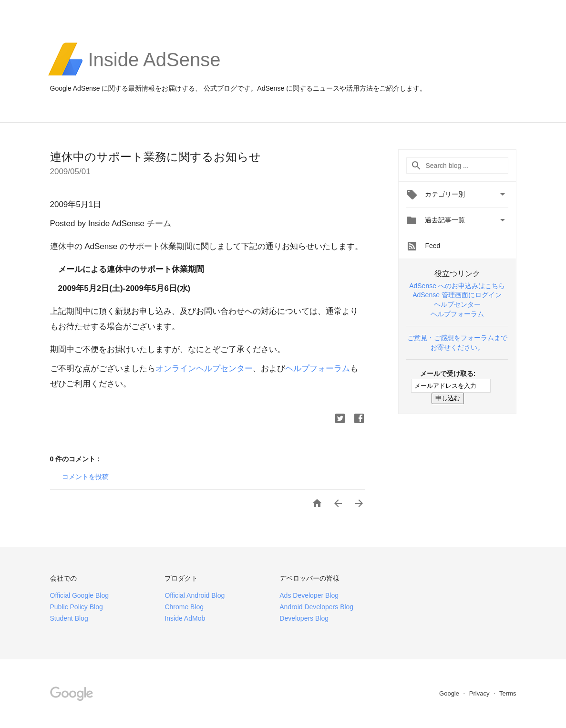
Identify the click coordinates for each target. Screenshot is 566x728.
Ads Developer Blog (309, 595)
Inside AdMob (185, 618)
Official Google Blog (79, 595)
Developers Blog (304, 618)
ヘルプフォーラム (318, 369)
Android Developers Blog (316, 607)
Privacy (480, 693)
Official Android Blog (195, 595)
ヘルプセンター (457, 304)
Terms (508, 693)
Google (450, 693)
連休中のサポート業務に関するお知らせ (155, 157)
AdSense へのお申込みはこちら (457, 286)
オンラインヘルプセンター (204, 369)
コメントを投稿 (85, 477)
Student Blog (69, 618)
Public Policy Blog (77, 607)
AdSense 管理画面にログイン (457, 295)
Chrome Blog (184, 607)
